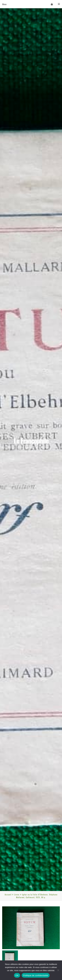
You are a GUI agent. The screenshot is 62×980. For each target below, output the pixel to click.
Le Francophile (31, 441)
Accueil (8, 894)
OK (17, 975)
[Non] (58, 970)
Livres (17, 894)
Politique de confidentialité (36, 975)
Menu (31, 4)
